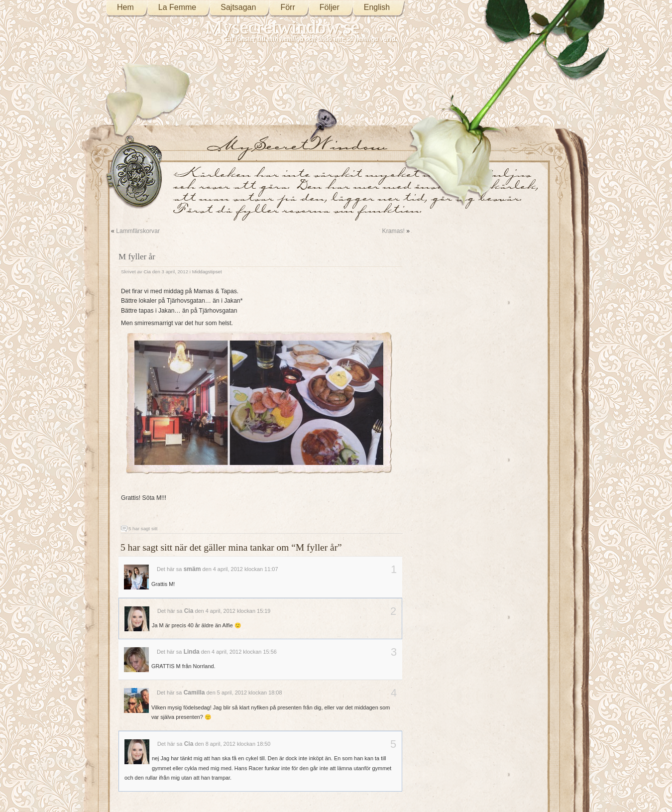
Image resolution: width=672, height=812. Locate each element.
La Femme (177, 7)
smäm (192, 569)
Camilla (194, 693)
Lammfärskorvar (138, 231)
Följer (330, 7)
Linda (192, 652)
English (377, 7)
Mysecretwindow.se (283, 27)
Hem (125, 7)
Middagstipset (207, 272)
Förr (287, 7)
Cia (147, 272)
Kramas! (393, 231)
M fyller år (137, 257)
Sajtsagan (238, 7)
